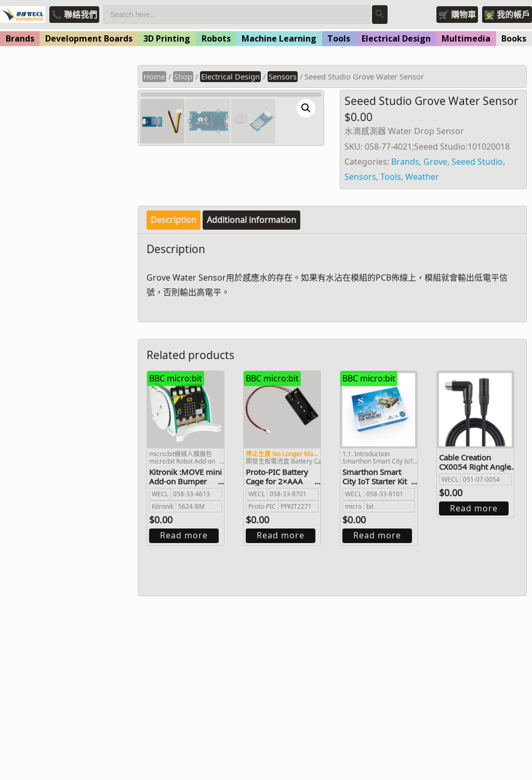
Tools (339, 38)
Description (174, 354)
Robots (216, 38)
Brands (20, 38)
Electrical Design (396, 38)
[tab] (174, 354)
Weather (422, 177)
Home (154, 76)
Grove (435, 162)
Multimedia (466, 38)
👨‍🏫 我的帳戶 (507, 15)
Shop (183, 76)
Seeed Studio (477, 162)
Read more (184, 670)
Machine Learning (279, 38)
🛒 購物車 (457, 15)
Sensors (283, 76)
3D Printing (167, 38)
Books (514, 38)
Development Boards (89, 38)
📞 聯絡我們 (74, 15)
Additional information (251, 354)
